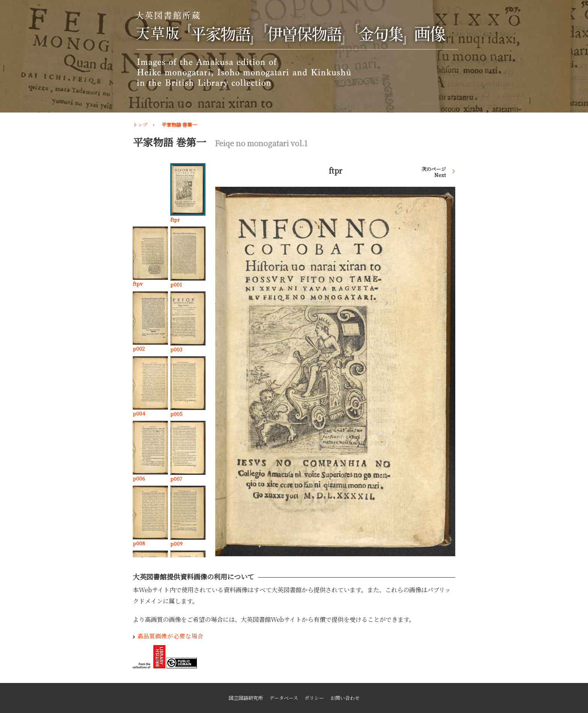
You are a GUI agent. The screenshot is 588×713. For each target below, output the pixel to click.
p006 (139, 478)
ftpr (175, 220)
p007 (176, 479)
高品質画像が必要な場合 (170, 636)
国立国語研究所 (246, 698)
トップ (140, 125)
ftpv (138, 284)
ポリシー (314, 698)
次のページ (434, 172)
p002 (139, 349)
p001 (176, 284)
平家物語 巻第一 (179, 125)
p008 (139, 543)
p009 (176, 544)
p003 (176, 349)
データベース (284, 698)
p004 (139, 414)
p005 (176, 414)
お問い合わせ (345, 698)
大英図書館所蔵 (295, 49)
